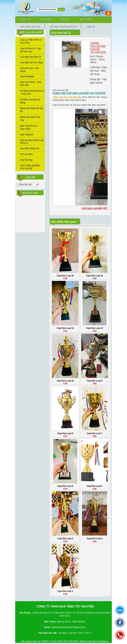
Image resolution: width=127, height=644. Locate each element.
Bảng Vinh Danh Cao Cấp (30, 119)
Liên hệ (90, 26)
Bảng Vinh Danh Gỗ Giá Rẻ (32, 110)
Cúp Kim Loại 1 (65, 591)
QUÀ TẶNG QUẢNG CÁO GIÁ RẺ (30, 167)
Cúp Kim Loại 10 (65, 381)
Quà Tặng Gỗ (27, 135)
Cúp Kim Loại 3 (95, 539)
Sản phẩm (46, 20)
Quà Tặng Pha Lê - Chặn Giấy (29, 127)
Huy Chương (26, 160)
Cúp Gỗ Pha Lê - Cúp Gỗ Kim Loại (30, 50)
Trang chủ (25, 20)
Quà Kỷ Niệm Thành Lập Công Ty (32, 142)
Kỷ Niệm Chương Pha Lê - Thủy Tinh (32, 92)
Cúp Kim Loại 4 (65, 539)
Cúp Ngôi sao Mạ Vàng (31, 62)
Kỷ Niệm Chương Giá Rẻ (63, 26)
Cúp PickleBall (27, 77)
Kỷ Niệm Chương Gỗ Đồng (30, 101)
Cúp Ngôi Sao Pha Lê (30, 57)
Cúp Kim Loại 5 (95, 486)
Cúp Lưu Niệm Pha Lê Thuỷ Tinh (31, 41)
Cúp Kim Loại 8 (65, 433)
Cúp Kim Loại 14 (94, 276)
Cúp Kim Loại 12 (94, 328)
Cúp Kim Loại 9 (95, 381)
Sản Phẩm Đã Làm (30, 26)
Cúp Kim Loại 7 (95, 433)
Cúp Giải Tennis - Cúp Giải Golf (31, 84)
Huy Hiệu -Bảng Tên (30, 148)
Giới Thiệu (86, 20)
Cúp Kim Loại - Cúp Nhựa (29, 70)
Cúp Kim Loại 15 (65, 276)
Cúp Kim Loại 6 (65, 486)
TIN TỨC (66, 20)
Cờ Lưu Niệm (26, 154)
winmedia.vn (102, 641)
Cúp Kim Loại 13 (65, 328)
